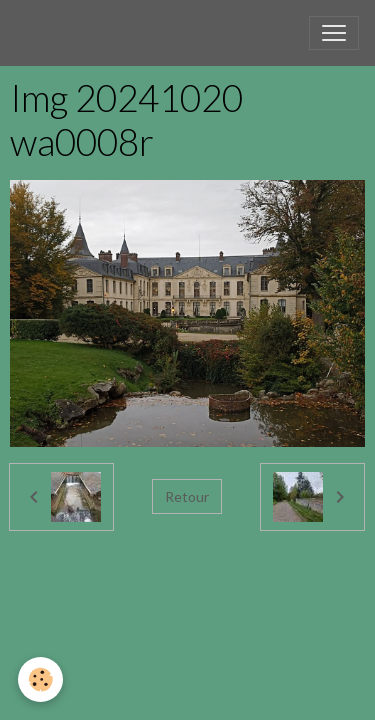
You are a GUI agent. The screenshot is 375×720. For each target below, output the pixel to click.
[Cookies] (40, 679)
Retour (187, 496)
